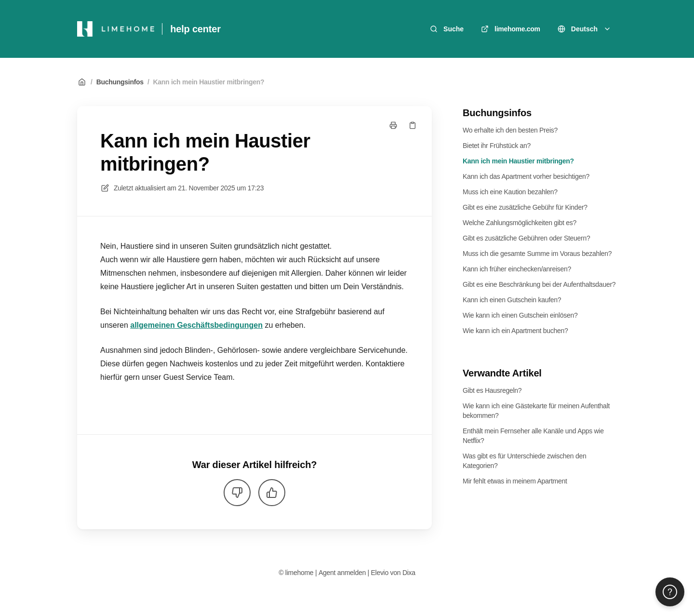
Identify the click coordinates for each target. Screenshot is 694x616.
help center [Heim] (195, 29)
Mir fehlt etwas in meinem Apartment (515, 481)
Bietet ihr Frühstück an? (497, 146)
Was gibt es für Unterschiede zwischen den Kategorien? (524, 461)
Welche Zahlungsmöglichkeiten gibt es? (520, 223)
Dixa (409, 573)
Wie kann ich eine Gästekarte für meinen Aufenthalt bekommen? (536, 411)
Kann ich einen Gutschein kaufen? (512, 300)
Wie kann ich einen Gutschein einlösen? (520, 315)
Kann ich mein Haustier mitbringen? (209, 82)
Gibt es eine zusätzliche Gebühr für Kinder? (525, 207)
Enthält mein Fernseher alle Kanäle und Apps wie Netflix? (533, 436)
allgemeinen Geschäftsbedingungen (196, 325)
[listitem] (254, 371)
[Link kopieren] (413, 125)
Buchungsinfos (120, 82)
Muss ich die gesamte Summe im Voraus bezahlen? (537, 254)
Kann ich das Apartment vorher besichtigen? (526, 176)
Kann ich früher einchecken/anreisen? (517, 269)
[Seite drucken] (393, 125)
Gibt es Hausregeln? (492, 390)
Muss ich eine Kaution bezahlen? (510, 192)
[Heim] (116, 29)
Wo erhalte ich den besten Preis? (510, 130)
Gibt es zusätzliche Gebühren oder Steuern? (527, 238)
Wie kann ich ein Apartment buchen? (515, 331)
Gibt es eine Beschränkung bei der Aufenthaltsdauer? (539, 284)
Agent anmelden (342, 573)
